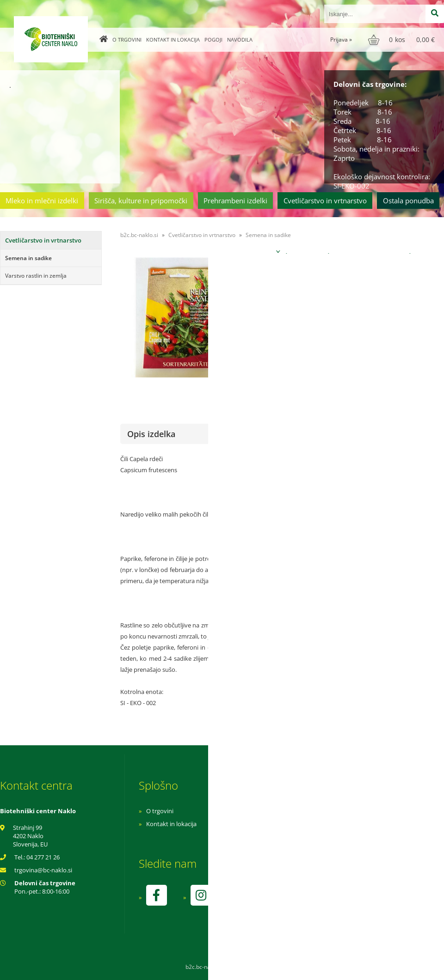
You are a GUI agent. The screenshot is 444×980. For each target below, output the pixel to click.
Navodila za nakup (296, 811)
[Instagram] (201, 895)
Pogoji (213, 40)
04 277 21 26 (43, 857)
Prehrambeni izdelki (235, 201)
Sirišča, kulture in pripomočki (141, 201)
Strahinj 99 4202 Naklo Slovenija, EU (30, 836)
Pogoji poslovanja (295, 824)
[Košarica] (403, 40)
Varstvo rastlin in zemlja (36, 276)
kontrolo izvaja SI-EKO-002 (307, 902)
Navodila (240, 40)
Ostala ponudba (408, 201)
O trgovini (127, 40)
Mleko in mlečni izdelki (42, 201)
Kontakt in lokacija (173, 40)
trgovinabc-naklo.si (43, 870)
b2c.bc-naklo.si (139, 235)
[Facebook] (156, 895)
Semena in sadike (28, 258)
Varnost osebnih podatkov (307, 837)
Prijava (341, 40)
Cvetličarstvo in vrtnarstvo (325, 201)
